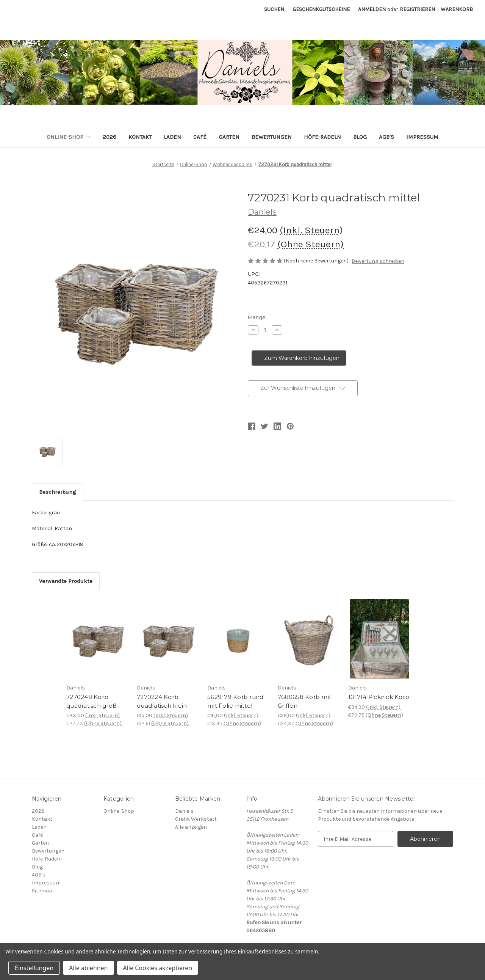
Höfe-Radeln (322, 137)
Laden (172, 137)
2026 (110, 137)
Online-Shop (69, 137)
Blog (360, 137)
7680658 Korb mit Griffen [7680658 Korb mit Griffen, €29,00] (304, 701)
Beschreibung (58, 492)
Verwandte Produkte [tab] (66, 581)
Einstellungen (34, 968)
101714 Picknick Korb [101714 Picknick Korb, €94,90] (379, 697)
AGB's (386, 137)
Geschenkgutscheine (321, 9)
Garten (229, 137)
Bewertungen (272, 137)
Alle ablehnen (88, 968)
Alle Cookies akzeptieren (158, 968)
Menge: (257, 317)
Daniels (184, 811)
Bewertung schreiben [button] (378, 261)
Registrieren (417, 9)
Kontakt (140, 137)
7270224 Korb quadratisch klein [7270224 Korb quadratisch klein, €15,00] (162, 701)
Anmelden (372, 9)
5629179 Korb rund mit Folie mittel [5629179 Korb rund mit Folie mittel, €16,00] (235, 701)
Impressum (422, 137)
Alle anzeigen (191, 827)
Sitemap (42, 891)
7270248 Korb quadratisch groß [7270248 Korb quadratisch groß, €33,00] (92, 701)
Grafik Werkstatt (196, 819)
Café (200, 137)
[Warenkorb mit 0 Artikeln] (457, 9)
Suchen (274, 9)
